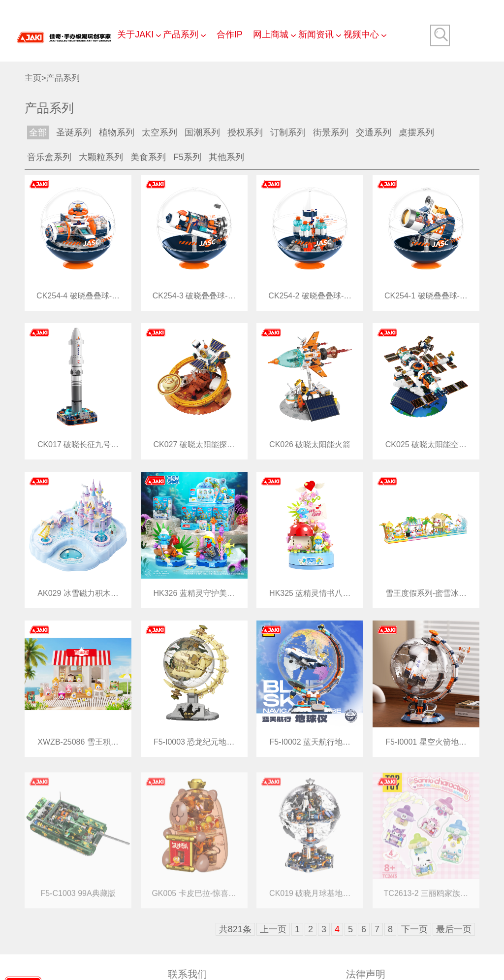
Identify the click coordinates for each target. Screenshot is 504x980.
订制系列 (288, 132)
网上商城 (271, 34)
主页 (33, 78)
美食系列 (148, 157)
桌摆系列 (416, 132)
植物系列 (117, 132)
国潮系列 (202, 132)
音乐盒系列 (49, 157)
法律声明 (366, 974)
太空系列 (159, 132)
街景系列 (331, 132)
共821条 (235, 929)
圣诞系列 (74, 132)
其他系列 (226, 157)
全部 (38, 132)
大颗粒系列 (101, 157)
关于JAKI (135, 34)
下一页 (414, 929)
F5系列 (187, 157)
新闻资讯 (316, 34)
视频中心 (361, 34)
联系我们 (188, 974)
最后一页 (454, 929)
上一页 (273, 929)
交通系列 (374, 132)
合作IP (230, 34)
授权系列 (245, 132)
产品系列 (181, 34)
